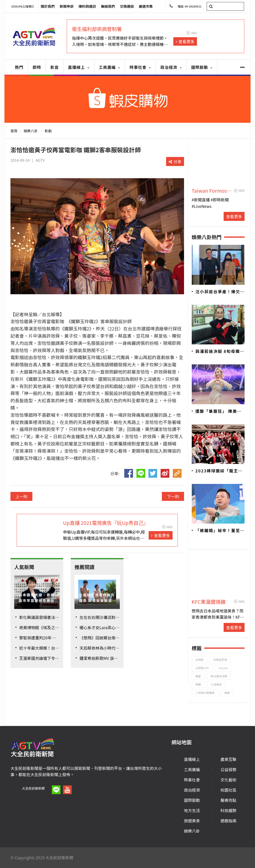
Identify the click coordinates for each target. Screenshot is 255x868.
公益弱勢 (228, 769)
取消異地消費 (219, 676)
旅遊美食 (192, 821)
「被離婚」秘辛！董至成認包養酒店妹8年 (218, 531)
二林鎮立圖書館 (205, 693)
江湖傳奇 (216, 684)
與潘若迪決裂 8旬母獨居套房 (220, 351)
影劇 (48, 131)
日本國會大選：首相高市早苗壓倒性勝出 (37, 597)
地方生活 (192, 810)
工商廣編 (110, 67)
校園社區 (228, 790)
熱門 (19, 67)
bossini (223, 668)
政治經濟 (171, 67)
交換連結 (127, 6)
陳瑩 (198, 676)
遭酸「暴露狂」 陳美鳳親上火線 (219, 411)
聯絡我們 (108, 6)
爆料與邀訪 (87, 6)
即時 (37, 67)
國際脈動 (202, 67)
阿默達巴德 (220, 660)
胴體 (198, 684)
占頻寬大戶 (202, 668)
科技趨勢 (228, 810)
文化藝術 (228, 780)
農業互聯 (228, 759)
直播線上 (79, 67)
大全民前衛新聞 (33, 788)
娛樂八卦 (31, 131)
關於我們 (48, 6)
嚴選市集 (146, 6)
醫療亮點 (228, 800)
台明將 (200, 660)
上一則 (21, 496)
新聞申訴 (67, 6)
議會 (227, 693)
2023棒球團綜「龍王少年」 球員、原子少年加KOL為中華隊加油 (219, 471)
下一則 (173, 496)
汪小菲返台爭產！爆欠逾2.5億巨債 (218, 292)
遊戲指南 (228, 821)
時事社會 (140, 67)
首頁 (14, 131)
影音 (55, 67)
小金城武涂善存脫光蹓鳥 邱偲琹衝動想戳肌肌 (97, 598)
